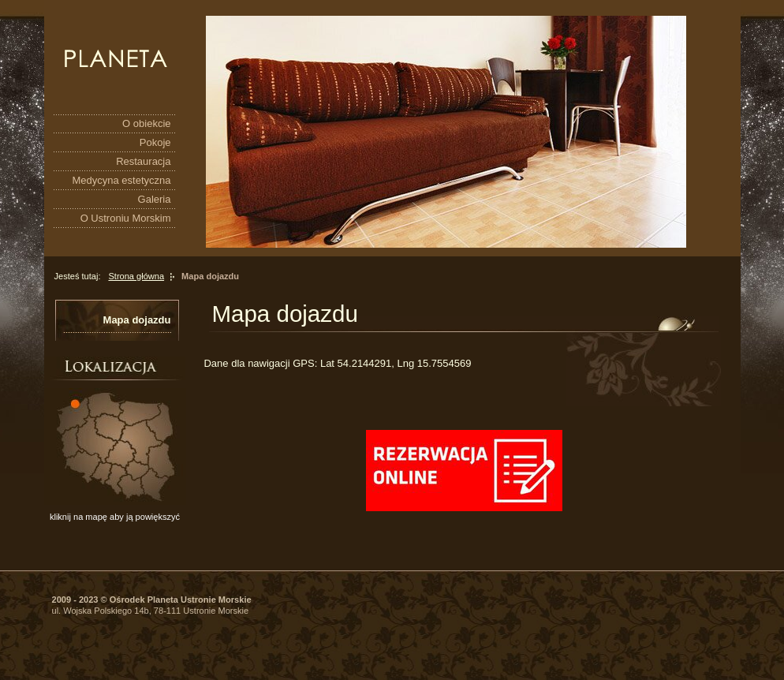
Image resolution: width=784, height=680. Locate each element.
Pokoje (155, 142)
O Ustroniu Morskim (126, 218)
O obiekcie (146, 123)
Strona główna (136, 276)
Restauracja (143, 161)
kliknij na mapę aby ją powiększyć (115, 517)
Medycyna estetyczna (121, 180)
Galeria (155, 199)
